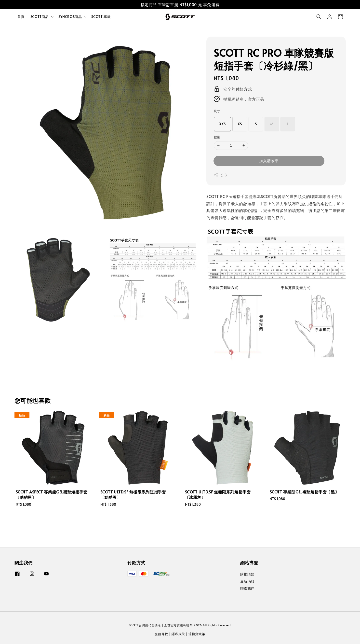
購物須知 (247, 574)
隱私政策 (178, 634)
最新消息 (247, 581)
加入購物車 (269, 161)
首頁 (21, 17)
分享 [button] (221, 175)
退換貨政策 (197, 634)
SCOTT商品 (40, 17)
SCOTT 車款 (101, 17)
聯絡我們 (247, 588)
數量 (217, 137)
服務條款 (161, 634)
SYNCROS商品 (70, 17)
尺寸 (217, 111)
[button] (319, 17)
